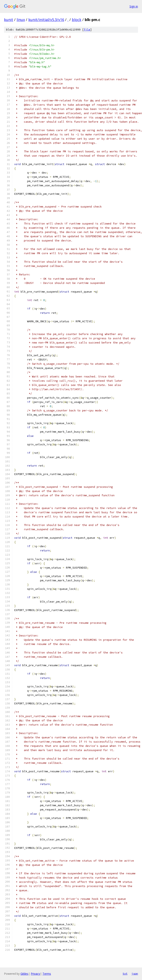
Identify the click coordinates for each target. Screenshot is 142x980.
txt (125, 974)
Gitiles (24, 974)
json (135, 974)
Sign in (134, 6)
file (87, 30)
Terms (47, 974)
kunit (9, 20)
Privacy (35, 974)
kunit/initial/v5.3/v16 (46, 20)
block (77, 20)
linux (21, 20)
